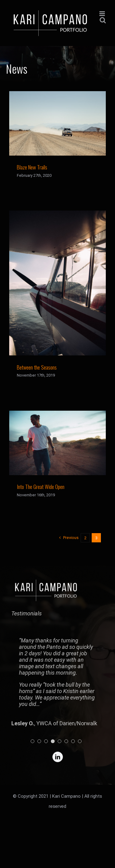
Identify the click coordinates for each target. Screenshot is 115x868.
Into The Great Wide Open (41, 486)
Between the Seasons (37, 367)
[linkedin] (58, 757)
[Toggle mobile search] (103, 20)
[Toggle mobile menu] (103, 14)
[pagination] (33, 741)
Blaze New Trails (32, 167)
